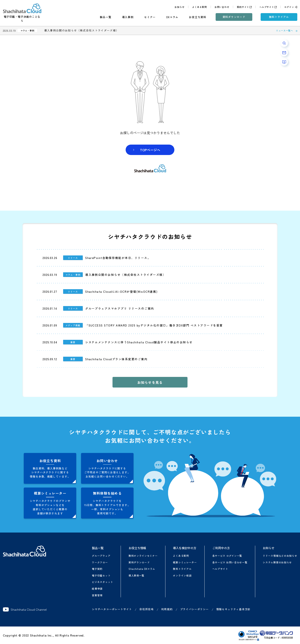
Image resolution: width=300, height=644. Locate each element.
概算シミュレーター (185, 562)
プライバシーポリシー (194, 609)
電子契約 (97, 569)
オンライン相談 (182, 575)
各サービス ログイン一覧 (227, 556)
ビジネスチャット (102, 582)
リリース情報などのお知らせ (280, 556)
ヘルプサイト (267, 7)
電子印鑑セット (101, 575)
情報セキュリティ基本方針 (233, 609)
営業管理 (97, 595)
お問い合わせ (222, 7)
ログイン (289, 7)
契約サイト (243, 7)
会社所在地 (147, 609)
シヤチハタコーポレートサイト (112, 609)
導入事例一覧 (136, 575)
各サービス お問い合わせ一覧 (230, 562)
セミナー (150, 17)
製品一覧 (106, 17)
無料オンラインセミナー (143, 556)
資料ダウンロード (234, 17)
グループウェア (101, 556)
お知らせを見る (150, 382)
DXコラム (172, 17)
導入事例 (128, 17)
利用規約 (167, 609)
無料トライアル (279, 17)
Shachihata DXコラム (142, 569)
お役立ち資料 (198, 17)
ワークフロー (100, 562)
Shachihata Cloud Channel (25, 609)
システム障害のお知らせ (277, 562)
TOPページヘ (150, 150)
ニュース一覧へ (285, 30)
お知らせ (179, 7)
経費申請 (97, 588)
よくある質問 (199, 7)
